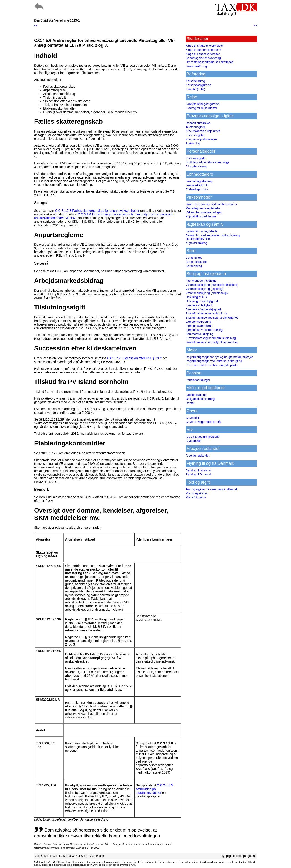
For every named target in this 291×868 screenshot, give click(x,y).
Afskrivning (193, 143)
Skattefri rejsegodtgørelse (202, 104)
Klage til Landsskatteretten (203, 54)
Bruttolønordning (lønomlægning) (207, 162)
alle (102, 856)
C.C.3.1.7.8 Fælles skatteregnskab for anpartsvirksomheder (97, 211)
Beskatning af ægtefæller (202, 231)
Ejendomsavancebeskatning (204, 330)
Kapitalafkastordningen (201, 216)
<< (36, 26)
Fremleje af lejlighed (199, 305)
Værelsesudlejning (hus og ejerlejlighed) (212, 285)
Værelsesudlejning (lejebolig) (204, 289)
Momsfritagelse (196, 497)
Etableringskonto (197, 189)
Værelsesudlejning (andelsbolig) (207, 293)
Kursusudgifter (195, 135)
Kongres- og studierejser (202, 139)
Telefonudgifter (195, 127)
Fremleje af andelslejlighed (203, 309)
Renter (190, 403)
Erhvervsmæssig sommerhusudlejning (211, 338)
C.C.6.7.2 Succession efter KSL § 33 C (135, 358)
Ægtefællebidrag (196, 243)
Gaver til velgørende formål (203, 422)
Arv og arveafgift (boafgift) (203, 437)
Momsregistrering (197, 493)
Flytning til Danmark (199, 474)
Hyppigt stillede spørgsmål (238, 856)
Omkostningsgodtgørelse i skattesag (209, 62)
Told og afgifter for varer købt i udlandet (211, 489)
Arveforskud (193, 441)
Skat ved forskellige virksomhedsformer (211, 204)
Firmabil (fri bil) (195, 89)
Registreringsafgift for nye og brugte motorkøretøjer (219, 357)
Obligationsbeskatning (200, 399)
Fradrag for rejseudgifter (201, 108)
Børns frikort (194, 258)
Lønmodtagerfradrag (199, 181)
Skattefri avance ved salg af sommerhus (212, 342)
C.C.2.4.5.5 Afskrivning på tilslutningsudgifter (154, 789)
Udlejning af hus (196, 297)
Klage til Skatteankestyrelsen (204, 46)
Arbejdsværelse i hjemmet (203, 131)
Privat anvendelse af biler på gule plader (212, 365)
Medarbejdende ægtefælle (203, 208)
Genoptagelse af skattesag (203, 58)
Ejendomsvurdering (198, 322)
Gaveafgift (192, 418)
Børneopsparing (196, 262)
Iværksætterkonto (197, 185)
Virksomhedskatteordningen (204, 212)
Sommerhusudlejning (199, 334)
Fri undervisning (196, 166)
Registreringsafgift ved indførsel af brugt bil (214, 361)
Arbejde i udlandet (197, 456)
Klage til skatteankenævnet (203, 50)
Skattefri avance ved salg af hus (206, 313)
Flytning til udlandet (198, 470)
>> (255, 26)
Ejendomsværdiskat (198, 326)
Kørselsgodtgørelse (198, 85)
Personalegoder (196, 158)
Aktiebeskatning (196, 395)
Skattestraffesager (197, 66)
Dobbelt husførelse (198, 123)
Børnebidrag (194, 266)
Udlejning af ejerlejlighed (202, 301)
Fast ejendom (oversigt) (201, 281)
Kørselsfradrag (195, 81)
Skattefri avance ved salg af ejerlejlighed (212, 318)
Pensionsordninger (198, 380)
